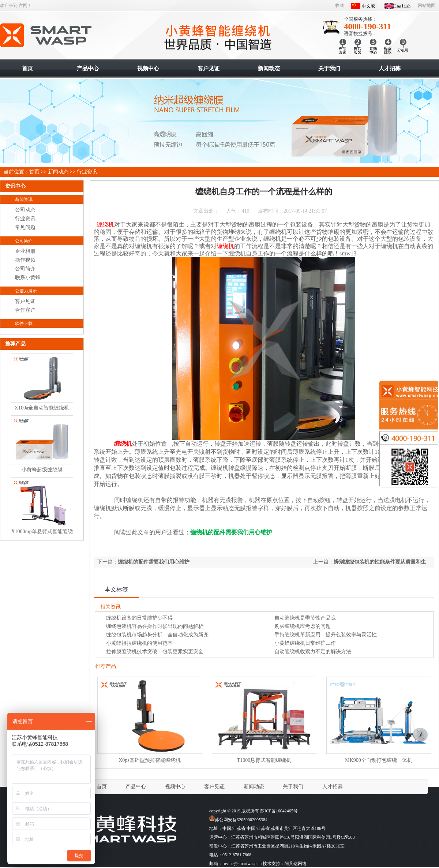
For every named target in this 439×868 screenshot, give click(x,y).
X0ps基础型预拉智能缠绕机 (150, 760)
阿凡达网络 (296, 864)
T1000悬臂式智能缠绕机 (264, 760)
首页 (34, 172)
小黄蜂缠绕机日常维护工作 (305, 643)
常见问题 (25, 227)
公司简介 (24, 241)
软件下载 (24, 323)
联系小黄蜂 (28, 278)
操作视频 (25, 260)
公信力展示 (26, 291)
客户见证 (25, 301)
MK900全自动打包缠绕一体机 (379, 760)
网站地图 (427, 5)
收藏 (339, 5)
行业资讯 (87, 172)
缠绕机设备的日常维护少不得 (139, 618)
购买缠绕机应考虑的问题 (303, 626)
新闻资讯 (24, 199)
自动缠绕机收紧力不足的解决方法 (313, 652)
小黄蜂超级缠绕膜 (42, 470)
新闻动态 (58, 172)
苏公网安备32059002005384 (238, 820)
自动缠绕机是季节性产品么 (305, 618)
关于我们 (293, 787)
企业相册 (25, 251)
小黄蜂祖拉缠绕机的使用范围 (139, 643)
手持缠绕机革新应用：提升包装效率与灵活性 (326, 635)
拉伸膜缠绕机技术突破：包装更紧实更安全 (155, 652)
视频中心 (175, 787)
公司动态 (25, 210)
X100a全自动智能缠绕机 (42, 408)
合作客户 (25, 310)
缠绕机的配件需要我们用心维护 (154, 562)
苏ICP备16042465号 (279, 811)
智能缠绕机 (46, 35)
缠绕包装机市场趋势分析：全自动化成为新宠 (157, 635)
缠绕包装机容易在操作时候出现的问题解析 (155, 626)
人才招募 (333, 787)
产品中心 (136, 787)
